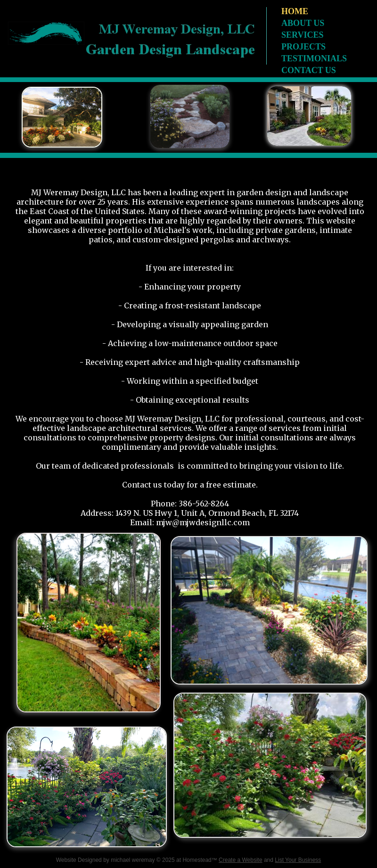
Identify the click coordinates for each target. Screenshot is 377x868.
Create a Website (241, 860)
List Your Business (298, 860)
